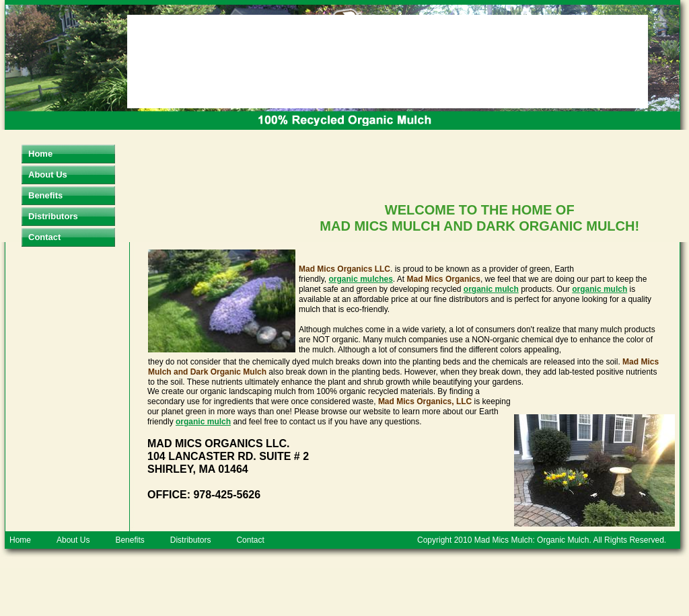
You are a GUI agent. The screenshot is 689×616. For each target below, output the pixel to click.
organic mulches (360, 279)
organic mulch (491, 289)
